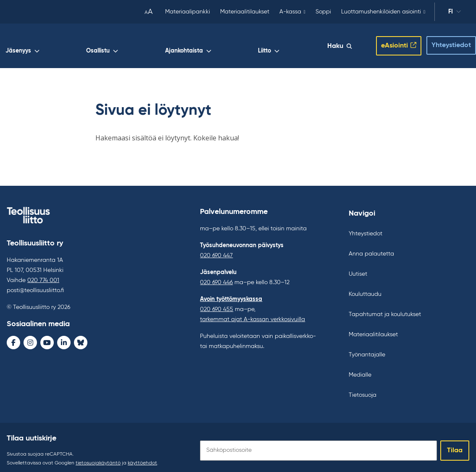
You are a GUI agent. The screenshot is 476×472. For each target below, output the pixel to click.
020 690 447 (216, 249)
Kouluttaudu (365, 288)
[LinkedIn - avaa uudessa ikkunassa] (64, 336)
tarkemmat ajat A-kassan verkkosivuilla (252, 313)
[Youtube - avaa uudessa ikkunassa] (47, 336)
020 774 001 (43, 274)
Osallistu (229, 45)
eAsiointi (388, 42)
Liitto (316, 45)
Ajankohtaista (275, 45)
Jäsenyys (190, 45)
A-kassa (290, 12)
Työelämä (149, 45)
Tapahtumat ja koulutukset (385, 308)
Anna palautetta (371, 248)
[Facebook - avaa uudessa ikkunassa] (13, 336)
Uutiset (358, 268)
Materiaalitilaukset (245, 12)
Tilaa (455, 444)
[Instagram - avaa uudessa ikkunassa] (30, 336)
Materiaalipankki (188, 12)
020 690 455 (217, 303)
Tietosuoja (363, 389)
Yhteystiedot (444, 42)
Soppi (323, 12)
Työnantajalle (367, 348)
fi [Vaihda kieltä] (451, 12)
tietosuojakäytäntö (98, 457)
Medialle (360, 369)
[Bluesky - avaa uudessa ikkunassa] (81, 336)
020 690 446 (216, 276)
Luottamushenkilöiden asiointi (381, 12)
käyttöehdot (142, 457)
